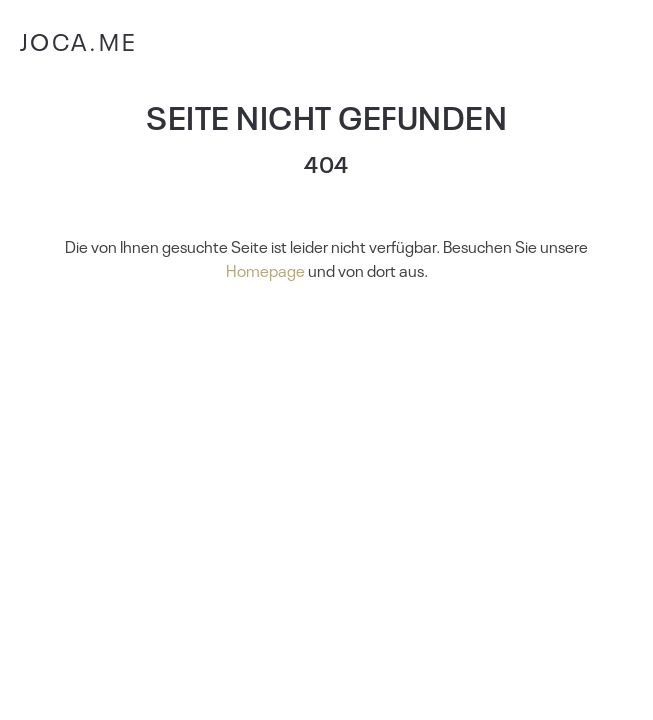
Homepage (265, 270)
